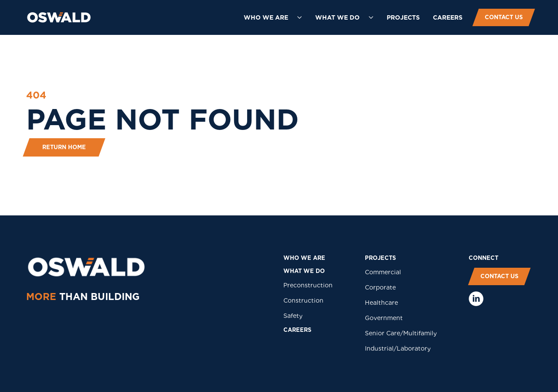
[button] (273, 17)
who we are (304, 258)
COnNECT (483, 258)
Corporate (380, 287)
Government (384, 318)
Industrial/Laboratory (398, 348)
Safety (293, 316)
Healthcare (381, 303)
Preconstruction (308, 285)
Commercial (383, 272)
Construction (303, 300)
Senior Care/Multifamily (401, 333)
